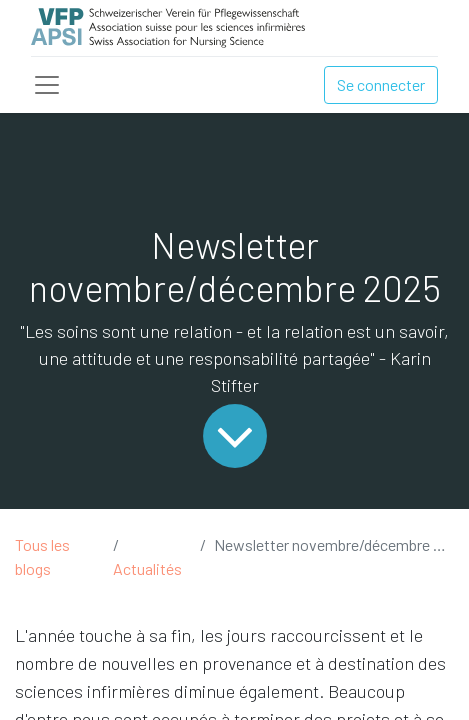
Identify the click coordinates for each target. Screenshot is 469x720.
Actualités (147, 568)
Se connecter (381, 84)
